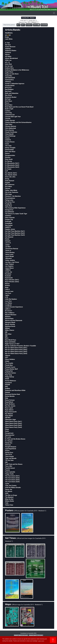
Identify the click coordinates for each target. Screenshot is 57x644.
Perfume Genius (11, 373)
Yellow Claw (9, 505)
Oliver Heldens (10, 359)
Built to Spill (9, 109)
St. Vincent (9, 441)
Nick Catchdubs (10, 342)
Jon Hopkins (9, 266)
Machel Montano (11, 315)
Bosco (7, 103)
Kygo (7, 287)
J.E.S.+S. (8, 243)
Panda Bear (9, 365)
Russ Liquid (9, 408)
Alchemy (8, 53)
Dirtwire (8, 157)
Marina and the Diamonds (14, 321)
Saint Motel (9, 416)
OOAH (7, 361)
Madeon (8, 317)
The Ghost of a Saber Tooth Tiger (16, 214)
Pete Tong (8, 375)
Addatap (8, 49)
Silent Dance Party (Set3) (14, 425)
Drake (7, 37)
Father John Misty (11, 190)
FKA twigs (8, 194)
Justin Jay (9, 272)
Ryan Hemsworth (11, 412)
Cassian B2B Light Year (13, 117)
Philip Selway (10, 377)
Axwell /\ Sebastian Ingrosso (15, 84)
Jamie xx (8, 251)
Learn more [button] (41, 641)
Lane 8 (7, 289)
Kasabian (8, 274)
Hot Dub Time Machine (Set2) (15, 233)
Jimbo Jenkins (10, 260)
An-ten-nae (9, 66)
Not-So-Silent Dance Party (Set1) (16, 348)
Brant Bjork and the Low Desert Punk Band (19, 107)
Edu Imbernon (10, 185)
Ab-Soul (8, 45)
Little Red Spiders (11, 299)
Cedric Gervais (10, 120)
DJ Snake (8, 169)
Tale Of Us (9, 455)
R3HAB (8, 385)
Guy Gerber (9, 225)
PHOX (7, 379)
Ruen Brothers (10, 404)
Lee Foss (8, 293)
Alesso (7, 54)
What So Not (9, 499)
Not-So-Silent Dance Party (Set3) (16, 352)
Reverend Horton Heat (13, 394)
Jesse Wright (9, 256)
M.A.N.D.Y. (9, 311)
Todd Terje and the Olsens (14, 464)
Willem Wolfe (9, 501)
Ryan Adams (9, 410)
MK (6, 332)
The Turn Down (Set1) (12, 476)
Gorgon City (9, 220)
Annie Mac (9, 76)
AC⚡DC (8, 35)
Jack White (9, 39)
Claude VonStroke (11, 132)
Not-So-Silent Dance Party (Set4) (16, 354)
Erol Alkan (8, 187)
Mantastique (9, 319)
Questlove (8, 383)
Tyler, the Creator (11, 486)
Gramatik (8, 221)
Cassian (8, 119)
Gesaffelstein (10, 212)
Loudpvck (8, 305)
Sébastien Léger (11, 420)
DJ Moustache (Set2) (12, 165)
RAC (7, 387)
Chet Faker (9, 124)
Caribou (8, 111)
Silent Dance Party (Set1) (14, 421)
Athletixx (8, 82)
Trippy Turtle (9, 474)
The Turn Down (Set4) (12, 482)
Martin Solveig (10, 324)
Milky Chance (10, 330)
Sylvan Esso (9, 453)
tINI (6, 462)
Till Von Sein (9, 460)
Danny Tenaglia (10, 148)
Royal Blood (9, 402)
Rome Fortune (10, 400)
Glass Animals (10, 218)
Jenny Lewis (9, 254)
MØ (6, 336)
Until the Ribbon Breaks (13, 488)
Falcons (8, 188)
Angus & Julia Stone (12, 74)
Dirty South (9, 159)
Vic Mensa (9, 491)
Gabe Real (8, 206)
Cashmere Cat (10, 115)
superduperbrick (11, 449)
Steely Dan (9, 443)
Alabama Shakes (11, 51)
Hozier (7, 239)
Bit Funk (8, 99)
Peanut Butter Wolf (11, 369)
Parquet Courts (10, 367)
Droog (7, 179)
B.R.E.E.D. (8, 87)
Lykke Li (8, 309)
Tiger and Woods (11, 458)
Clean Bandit (9, 134)
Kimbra (7, 286)
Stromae (8, 445)
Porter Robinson (11, 381)
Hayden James (10, 229)
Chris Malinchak (11, 128)
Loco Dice (8, 301)
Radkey (8, 388)
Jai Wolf (8, 247)
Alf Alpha (8, 56)
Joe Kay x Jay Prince (12, 262)
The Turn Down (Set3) (12, 480)
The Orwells (9, 363)
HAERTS (8, 227)
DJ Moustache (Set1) (12, 163)
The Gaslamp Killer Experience (15, 208)
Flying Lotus (9, 200)
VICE (7, 493)
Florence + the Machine (13, 196)
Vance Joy (9, 489)
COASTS (8, 140)
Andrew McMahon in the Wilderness (17, 70)
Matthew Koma (10, 326)
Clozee (7, 138)
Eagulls (8, 183)
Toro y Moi (9, 466)
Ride (7, 398)
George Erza (9, 210)
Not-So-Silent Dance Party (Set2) (16, 350)
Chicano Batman (11, 126)
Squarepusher (10, 435)
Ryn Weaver (9, 414)
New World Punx (11, 340)
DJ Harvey (9, 161)
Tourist (7, 470)
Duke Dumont (10, 181)
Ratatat (8, 392)
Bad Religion (9, 89)
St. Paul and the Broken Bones (15, 439)
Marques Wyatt (10, 322)
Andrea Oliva (9, 68)
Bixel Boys (9, 101)
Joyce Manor (9, 268)
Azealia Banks (10, 86)
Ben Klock (8, 95)
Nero (7, 338)
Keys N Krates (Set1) (12, 280)
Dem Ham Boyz (10, 152)
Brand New (9, 105)
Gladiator (8, 216)
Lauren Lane (9, 291)
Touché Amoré (10, 468)
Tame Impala (9, 456)
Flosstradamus (10, 198)
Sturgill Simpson (11, 447)
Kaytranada (9, 278)
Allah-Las (8, 60)
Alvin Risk (8, 64)
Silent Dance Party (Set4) (14, 427)
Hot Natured (9, 237)
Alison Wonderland (11, 58)
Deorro (7, 153)
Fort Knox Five (10, 202)
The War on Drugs (11, 495)
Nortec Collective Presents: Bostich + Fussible (21, 346)
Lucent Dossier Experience (14, 307)
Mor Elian (8, 334)
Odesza (8, 355)
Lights (7, 295)
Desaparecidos (10, 155)
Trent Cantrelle (10, 472)
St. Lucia (8, 437)
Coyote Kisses (10, 142)
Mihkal (7, 328)
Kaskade (8, 276)
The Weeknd (9, 497)
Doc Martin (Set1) (11, 173)
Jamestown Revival (12, 249)
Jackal (7, 245)
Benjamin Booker (11, 97)
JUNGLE (8, 270)
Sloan (7, 429)
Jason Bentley (10, 253)
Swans (7, 451)
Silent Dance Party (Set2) (14, 423)
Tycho (7, 484)
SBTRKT (8, 418)
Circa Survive (10, 130)
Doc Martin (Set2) (11, 175)
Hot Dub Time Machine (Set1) (15, 231)
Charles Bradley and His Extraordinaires (18, 122)
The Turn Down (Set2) (12, 478)
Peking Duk (9, 371)
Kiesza (7, 284)
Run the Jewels (10, 406)
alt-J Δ (7, 62)
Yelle (7, 503)
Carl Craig (8, 113)
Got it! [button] (53, 640)
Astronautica (9, 80)
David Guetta (9, 150)
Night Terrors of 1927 (12, 344)
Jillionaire (8, 258)
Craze (7, 144)
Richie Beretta (10, 396)
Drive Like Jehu (10, 177)
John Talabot (9, 264)
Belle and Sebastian (12, 93)
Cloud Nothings (10, 136)
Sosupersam (9, 433)
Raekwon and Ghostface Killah (15, 390)
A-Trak (7, 43)
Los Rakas (9, 303)
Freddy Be (8, 204)
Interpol (8, 241)
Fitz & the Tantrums (12, 192)
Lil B (7, 297)
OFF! (7, 357)
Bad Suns (8, 91)
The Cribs (8, 146)
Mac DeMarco (10, 313)
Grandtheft (9, 223)
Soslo (7, 431)
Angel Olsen (9, 72)
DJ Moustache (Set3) (12, 167)
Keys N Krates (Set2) (12, 282)
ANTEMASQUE (10, 78)
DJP (6, 171)
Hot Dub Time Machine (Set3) (15, 235)
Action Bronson (10, 47)
